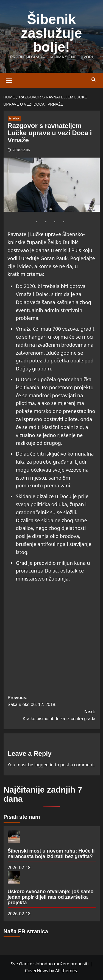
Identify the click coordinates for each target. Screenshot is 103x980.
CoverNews (37, 971)
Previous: (52, 702)
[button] (9, 80)
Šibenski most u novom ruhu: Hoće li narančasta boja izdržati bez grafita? (51, 854)
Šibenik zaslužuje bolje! (51, 33)
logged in (44, 765)
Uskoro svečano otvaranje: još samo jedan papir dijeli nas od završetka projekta (51, 897)
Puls (76, 250)
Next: (52, 716)
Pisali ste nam (22, 817)
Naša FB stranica (26, 931)
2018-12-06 (21, 150)
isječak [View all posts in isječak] (14, 118)
